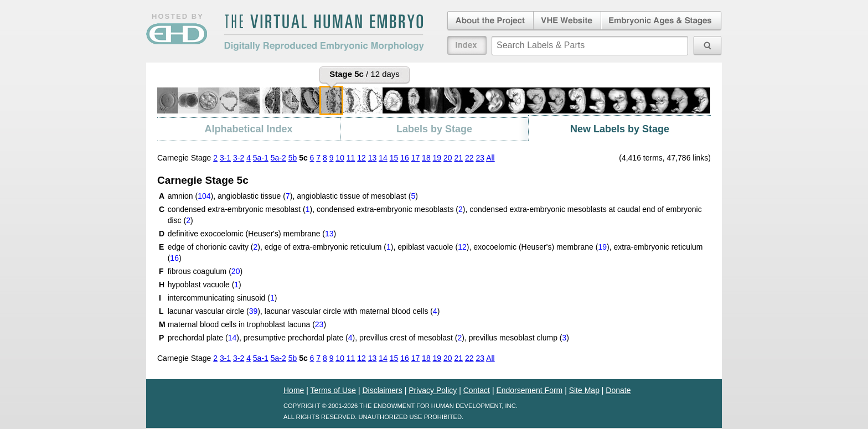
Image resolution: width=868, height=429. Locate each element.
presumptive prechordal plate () (299, 338)
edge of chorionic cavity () (214, 247)
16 (405, 158)
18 (426, 158)
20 (448, 158)
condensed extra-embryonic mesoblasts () (391, 209)
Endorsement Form (529, 390)
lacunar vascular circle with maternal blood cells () (352, 311)
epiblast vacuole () (433, 247)
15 (394, 158)
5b (293, 158)
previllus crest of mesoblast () (412, 338)
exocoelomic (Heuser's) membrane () (541, 247)
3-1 (225, 158)
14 (383, 158)
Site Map (584, 390)
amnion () (191, 196)
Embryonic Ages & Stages (662, 21)
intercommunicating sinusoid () (223, 298)
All (490, 158)
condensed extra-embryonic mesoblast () (240, 209)
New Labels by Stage (620, 129)
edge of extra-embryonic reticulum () (329, 247)
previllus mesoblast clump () (519, 338)
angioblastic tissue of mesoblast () (357, 196)
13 (373, 158)
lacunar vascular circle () (214, 311)
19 (437, 158)
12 (361, 158)
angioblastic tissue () (255, 196)
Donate (618, 390)
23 (480, 158)
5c (303, 158)
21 (459, 158)
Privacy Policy (433, 390)
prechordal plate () (203, 338)
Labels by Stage (434, 129)
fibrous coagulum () (205, 271)
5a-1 (261, 158)
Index (467, 45)
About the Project (489, 21)
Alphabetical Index (248, 129)
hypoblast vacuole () (205, 285)
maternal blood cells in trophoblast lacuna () (247, 324)
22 (469, 158)
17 (416, 158)
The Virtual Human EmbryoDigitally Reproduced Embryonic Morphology (324, 33)
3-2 (239, 158)
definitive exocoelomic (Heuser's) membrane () (252, 234)
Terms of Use (333, 390)
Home (294, 390)
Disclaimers (382, 390)
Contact (477, 390)
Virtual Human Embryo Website (567, 21)
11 (351, 158)
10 (340, 158)
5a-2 (278, 158)
